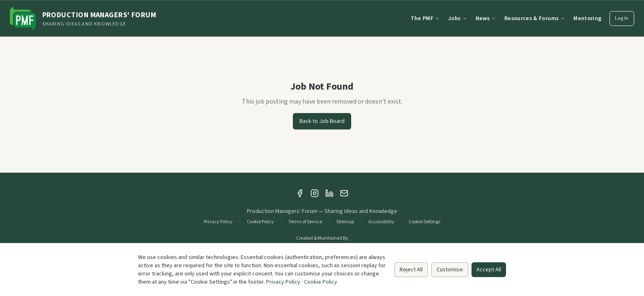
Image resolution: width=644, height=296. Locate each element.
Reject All (411, 270)
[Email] (344, 193)
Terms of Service (305, 222)
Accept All (489, 270)
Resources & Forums (535, 18)
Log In (622, 18)
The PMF (425, 18)
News (486, 18)
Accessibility (381, 222)
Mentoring (587, 18)
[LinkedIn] (329, 193)
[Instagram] (315, 193)
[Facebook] (300, 193)
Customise (450, 270)
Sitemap (345, 222)
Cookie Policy (260, 222)
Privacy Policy (218, 222)
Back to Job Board (322, 121)
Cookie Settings (424, 222)
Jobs (458, 18)
